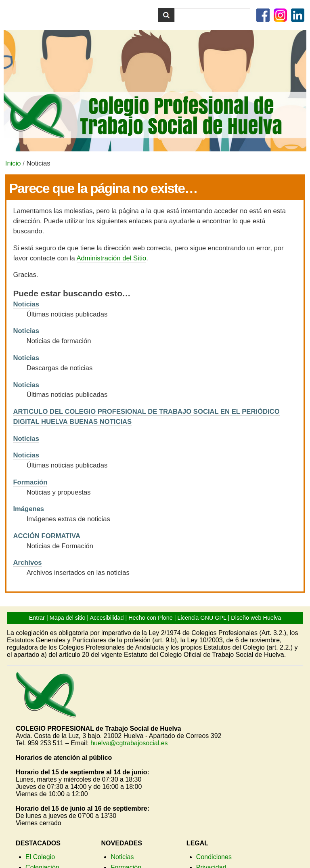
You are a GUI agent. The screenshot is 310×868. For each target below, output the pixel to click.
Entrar (37, 618)
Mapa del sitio (68, 618)
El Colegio (40, 857)
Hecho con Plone (151, 618)
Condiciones (214, 857)
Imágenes (28, 509)
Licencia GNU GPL (202, 618)
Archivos (27, 563)
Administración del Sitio (112, 258)
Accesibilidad (107, 618)
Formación (30, 482)
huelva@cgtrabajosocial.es (129, 743)
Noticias (26, 304)
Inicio (13, 163)
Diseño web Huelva (256, 618)
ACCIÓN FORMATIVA (47, 536)
